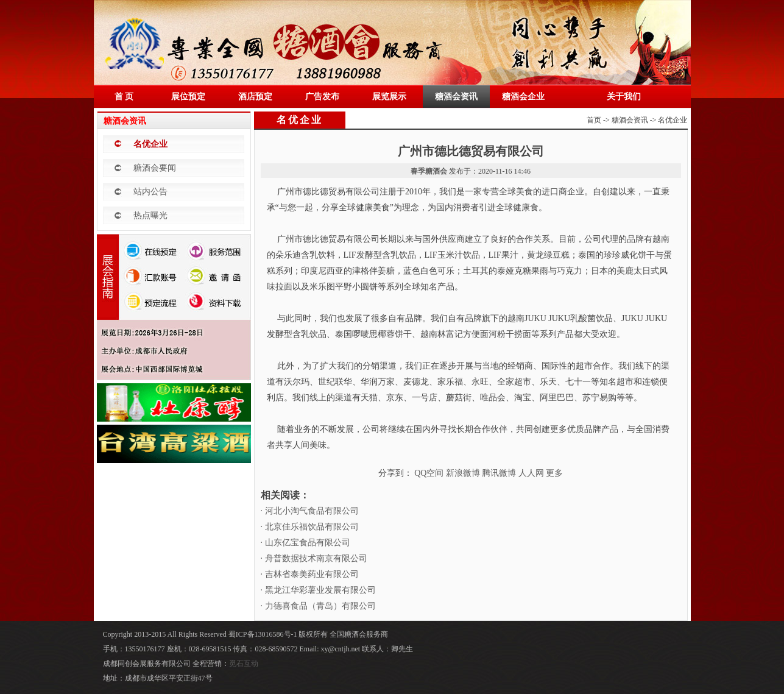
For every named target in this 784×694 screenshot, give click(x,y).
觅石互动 (244, 664)
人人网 (531, 473)
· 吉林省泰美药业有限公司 (310, 574)
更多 (554, 473)
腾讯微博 (499, 473)
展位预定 (188, 97)
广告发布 (322, 97)
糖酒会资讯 (456, 97)
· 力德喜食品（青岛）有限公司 (318, 606)
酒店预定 (255, 97)
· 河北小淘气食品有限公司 (310, 511)
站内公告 (150, 192)
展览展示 (389, 97)
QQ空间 (429, 473)
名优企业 (150, 144)
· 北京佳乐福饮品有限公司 (310, 527)
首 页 (124, 97)
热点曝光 (150, 215)
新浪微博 (463, 473)
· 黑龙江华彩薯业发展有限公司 (318, 590)
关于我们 (624, 97)
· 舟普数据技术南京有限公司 (314, 558)
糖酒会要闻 (155, 168)
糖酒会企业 (523, 97)
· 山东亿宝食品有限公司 (305, 543)
